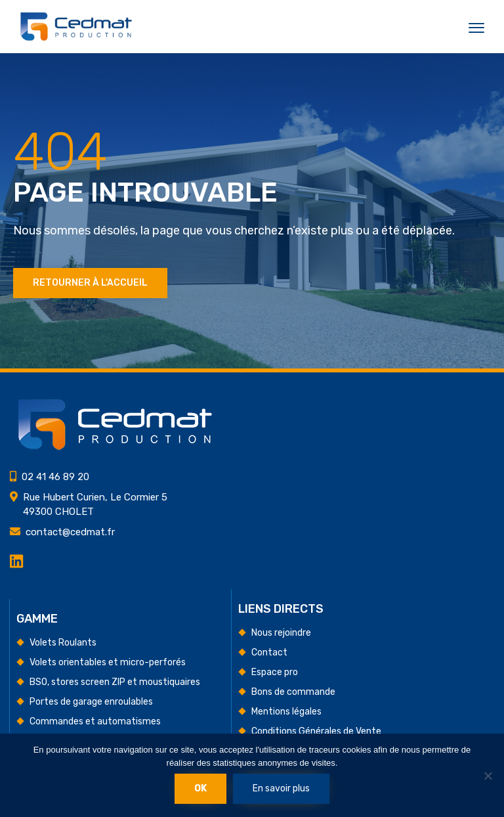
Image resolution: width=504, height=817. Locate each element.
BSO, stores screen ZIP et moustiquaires (115, 682)
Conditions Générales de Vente (316, 731)
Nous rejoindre (281, 633)
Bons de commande (293, 692)
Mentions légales (286, 712)
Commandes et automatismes (95, 721)
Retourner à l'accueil (90, 283)
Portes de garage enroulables (91, 702)
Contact (269, 652)
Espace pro (275, 672)
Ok (200, 788)
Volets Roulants (63, 643)
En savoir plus (281, 788)
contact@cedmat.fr (70, 532)
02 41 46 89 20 (55, 477)
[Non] (488, 776)
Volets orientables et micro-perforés (108, 662)
